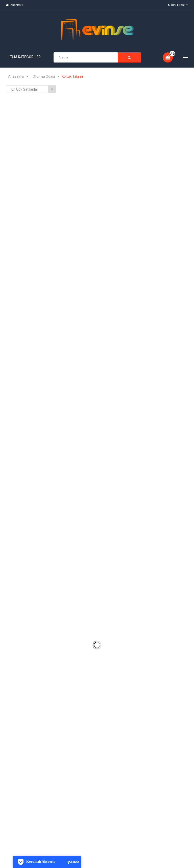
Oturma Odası (44, 76)
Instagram (177, 807)
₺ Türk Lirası (178, 5)
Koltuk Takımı (72, 76)
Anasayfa (16, 76)
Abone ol (118, 806)
